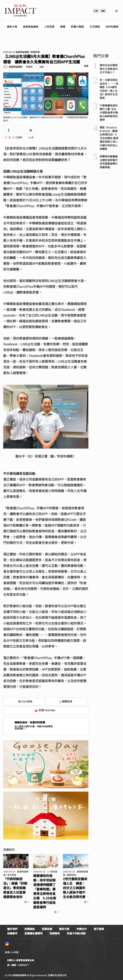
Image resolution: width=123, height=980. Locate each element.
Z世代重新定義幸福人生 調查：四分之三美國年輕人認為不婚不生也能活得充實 (75, 888)
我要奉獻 (20, 729)
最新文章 (12, 27)
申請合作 (82, 929)
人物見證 (49, 27)
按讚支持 (66, 701)
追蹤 (41, 67)
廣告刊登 (64, 929)
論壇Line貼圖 (12, 952)
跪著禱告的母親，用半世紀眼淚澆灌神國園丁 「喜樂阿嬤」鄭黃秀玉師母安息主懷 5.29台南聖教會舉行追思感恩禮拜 (45, 891)
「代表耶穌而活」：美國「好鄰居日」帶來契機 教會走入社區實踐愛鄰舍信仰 (15, 888)
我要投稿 (47, 929)
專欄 (63, 27)
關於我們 (12, 929)
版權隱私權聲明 (33, 933)
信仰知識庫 (112, 27)
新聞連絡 (30, 929)
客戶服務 (99, 929)
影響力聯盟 (77, 27)
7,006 (17, 137)
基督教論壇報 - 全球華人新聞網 (20, 11)
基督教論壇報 (31, 27)
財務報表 (55, 933)
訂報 (96, 11)
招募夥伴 (12, 933)
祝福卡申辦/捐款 (76, 933)
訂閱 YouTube (45, 710)
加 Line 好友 (23, 701)
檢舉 (86, 66)
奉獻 (103, 11)
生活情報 (95, 27)
